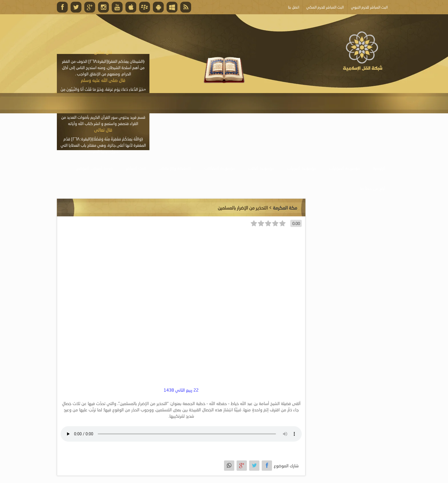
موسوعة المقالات (220, 168)
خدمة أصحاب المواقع (95, 168)
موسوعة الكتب (261, 168)
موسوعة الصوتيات (345, 168)
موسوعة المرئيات (302, 168)
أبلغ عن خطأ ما (373, 188)
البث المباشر (136, 168)
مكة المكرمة (285, 208)
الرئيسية (379, 168)
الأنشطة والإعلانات (175, 168)
